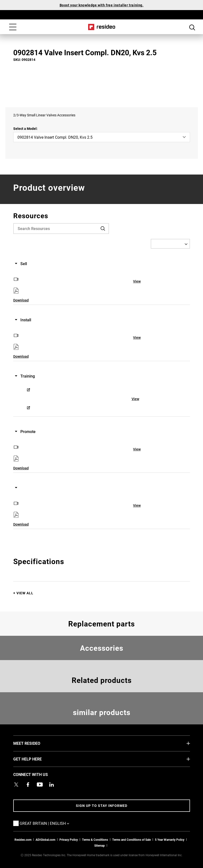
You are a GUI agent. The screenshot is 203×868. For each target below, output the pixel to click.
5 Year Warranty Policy (170, 840)
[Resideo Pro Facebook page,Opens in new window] (28, 785)
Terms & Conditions (95, 840)
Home (101, 27)
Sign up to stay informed (102, 806)
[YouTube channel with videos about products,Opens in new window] (40, 785)
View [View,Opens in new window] (137, 281)
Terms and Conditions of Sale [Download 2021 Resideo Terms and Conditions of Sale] (131, 840)
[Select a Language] (170, 244)
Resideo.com (23, 840)
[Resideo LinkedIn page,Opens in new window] (52, 785)
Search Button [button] (192, 27)
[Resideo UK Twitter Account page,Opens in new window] (16, 785)
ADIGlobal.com (45, 840)
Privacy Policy (69, 840)
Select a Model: (25, 129)
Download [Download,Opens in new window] (21, 300)
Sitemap (100, 845)
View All (25, 593)
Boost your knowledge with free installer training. (102, 5)
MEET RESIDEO (34, 743)
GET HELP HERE (35, 759)
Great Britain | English (52, 823)
